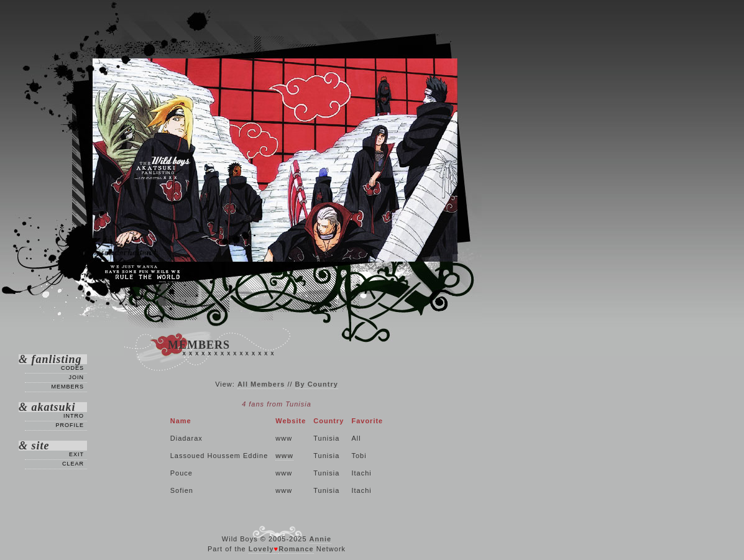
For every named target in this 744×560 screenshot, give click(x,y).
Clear (73, 464)
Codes (72, 368)
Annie (321, 539)
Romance (296, 549)
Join (76, 377)
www (284, 456)
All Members (261, 384)
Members (67, 387)
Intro (74, 416)
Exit (76, 454)
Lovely (261, 549)
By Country (317, 384)
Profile (70, 425)
